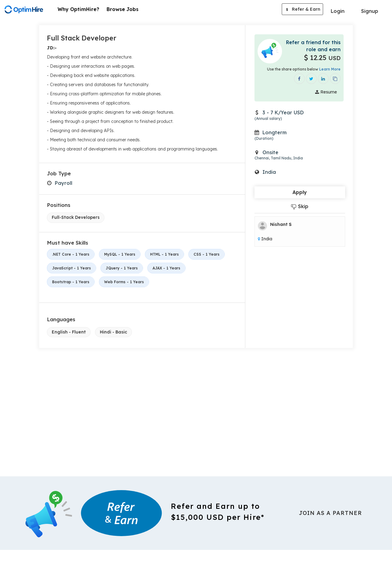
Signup (370, 11)
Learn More (330, 69)
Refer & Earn (302, 10)
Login (338, 11)
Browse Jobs (123, 9)
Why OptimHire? (78, 9)
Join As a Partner (330, 513)
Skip (300, 206)
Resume (326, 92)
